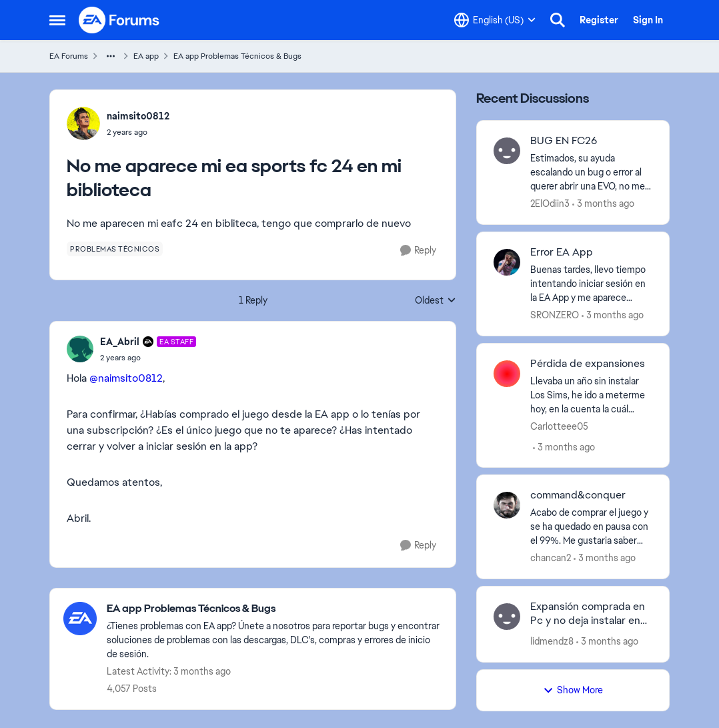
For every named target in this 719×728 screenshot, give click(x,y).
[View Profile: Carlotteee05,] (507, 374)
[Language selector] (495, 20)
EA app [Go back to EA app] (146, 56)
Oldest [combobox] (436, 301)
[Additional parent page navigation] (111, 56)
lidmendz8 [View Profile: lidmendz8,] (552, 641)
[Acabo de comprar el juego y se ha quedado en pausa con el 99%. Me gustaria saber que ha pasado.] (591, 527)
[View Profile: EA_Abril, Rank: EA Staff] (80, 349)
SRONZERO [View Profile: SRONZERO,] (555, 315)
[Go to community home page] (119, 20)
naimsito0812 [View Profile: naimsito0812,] (138, 116)
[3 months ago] (603, 204)
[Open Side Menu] (57, 20)
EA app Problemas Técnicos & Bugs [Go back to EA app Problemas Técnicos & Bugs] (237, 56)
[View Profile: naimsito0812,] (83, 123)
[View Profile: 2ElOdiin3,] (507, 151)
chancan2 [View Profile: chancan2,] (551, 558)
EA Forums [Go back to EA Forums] (69, 56)
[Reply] (418, 251)
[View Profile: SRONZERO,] (507, 262)
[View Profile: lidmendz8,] (507, 617)
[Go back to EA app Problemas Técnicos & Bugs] (274, 609)
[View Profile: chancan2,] (507, 505)
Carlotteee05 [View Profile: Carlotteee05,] (559, 426)
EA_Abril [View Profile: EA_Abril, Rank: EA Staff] (120, 342)
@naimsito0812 (126, 378)
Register (599, 20)
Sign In (648, 20)
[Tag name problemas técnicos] (115, 249)
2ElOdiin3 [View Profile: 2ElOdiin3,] (550, 204)
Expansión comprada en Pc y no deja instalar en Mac (588, 614)
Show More (573, 690)
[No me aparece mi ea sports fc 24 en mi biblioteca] (148, 358)
